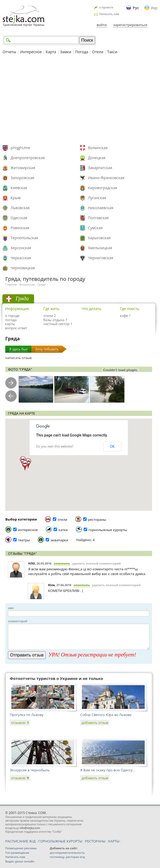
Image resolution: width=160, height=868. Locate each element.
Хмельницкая (100, 248)
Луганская (97, 198)
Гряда (42, 284)
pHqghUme (20, 148)
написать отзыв (18, 358)
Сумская (95, 228)
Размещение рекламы (21, 848)
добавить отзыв (95, 723)
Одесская (19, 218)
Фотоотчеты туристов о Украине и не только (57, 678)
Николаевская (101, 208)
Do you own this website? (55, 446)
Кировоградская (103, 188)
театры (24, 540)
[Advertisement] (80, 100)
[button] (25, 465)
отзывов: (20, 723)
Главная (11, 284)
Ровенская (20, 228)
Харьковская (99, 238)
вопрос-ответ (16, 328)
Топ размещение (17, 853)
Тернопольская (24, 238)
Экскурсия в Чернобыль (30, 770)
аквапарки (59, 540)
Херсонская (21, 248)
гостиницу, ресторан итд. (68, 857)
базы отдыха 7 (55, 320)
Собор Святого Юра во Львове (106, 715)
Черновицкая (23, 268)
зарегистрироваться (130, 25)
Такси (112, 52)
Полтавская (98, 218)
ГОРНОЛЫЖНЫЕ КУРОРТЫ (60, 841)
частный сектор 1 (58, 324)
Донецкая (97, 158)
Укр (154, 8)
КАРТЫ (114, 841)
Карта (51, 52)
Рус (136, 8)
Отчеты (9, 52)
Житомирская (23, 168)
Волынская (98, 148)
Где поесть (130, 309)
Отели (98, 52)
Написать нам (109, 14)
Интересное (31, 52)
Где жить (51, 309)
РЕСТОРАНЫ (95, 841)
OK (112, 447)
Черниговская (101, 258)
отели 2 (50, 316)
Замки (66, 52)
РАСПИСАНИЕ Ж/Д (20, 841)
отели (62, 519)
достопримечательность (67, 853)
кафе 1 (125, 316)
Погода (82, 52)
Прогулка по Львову (27, 715)
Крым (16, 198)
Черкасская (21, 258)
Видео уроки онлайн (20, 861)
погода (11, 320)
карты (10, 324)
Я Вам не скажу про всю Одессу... (108, 770)
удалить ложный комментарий (97, 563)
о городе (12, 316)
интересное (28, 530)
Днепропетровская (28, 158)
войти (102, 25)
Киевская (19, 188)
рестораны (97, 519)
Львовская (20, 208)
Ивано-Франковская (106, 178)
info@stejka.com (30, 828)
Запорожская (22, 178)
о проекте (106, 7)
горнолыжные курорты (108, 530)
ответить (62, 563)
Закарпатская (100, 168)
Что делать (91, 309)
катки (63, 530)
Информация (17, 309)
